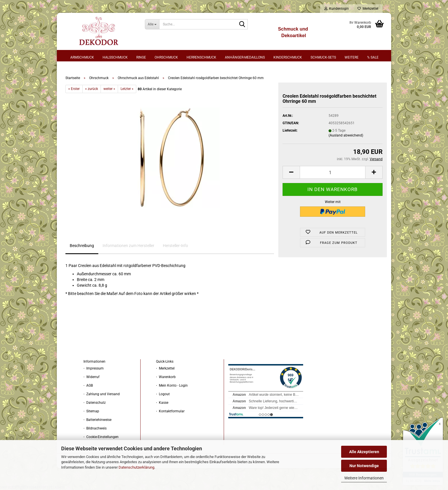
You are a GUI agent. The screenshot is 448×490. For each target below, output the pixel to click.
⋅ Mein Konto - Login (172, 385)
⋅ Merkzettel (165, 368)
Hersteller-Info (175, 246)
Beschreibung (82, 246)
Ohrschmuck (166, 57)
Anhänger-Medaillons (245, 57)
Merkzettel (368, 9)
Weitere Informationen (364, 478)
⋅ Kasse (162, 403)
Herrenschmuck (201, 57)
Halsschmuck (115, 57)
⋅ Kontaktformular (170, 411)
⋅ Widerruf (91, 377)
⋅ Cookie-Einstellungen (101, 437)
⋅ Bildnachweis (95, 428)
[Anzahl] (333, 172)
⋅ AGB (88, 385)
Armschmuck (82, 57)
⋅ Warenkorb (166, 377)
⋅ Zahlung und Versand (102, 394)
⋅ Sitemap (91, 411)
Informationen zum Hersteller (128, 246)
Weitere (352, 57)
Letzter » (127, 89)
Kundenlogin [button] (337, 9)
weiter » (109, 89)
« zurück (92, 89)
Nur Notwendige (364, 466)
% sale (373, 57)
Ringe (141, 57)
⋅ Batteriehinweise (97, 420)
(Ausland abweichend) (346, 135)
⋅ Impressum (94, 368)
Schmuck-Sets (323, 57)
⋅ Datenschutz (95, 403)
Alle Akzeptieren (364, 452)
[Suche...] (152, 24)
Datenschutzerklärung (136, 467)
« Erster (74, 89)
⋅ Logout (163, 394)
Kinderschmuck (288, 57)
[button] (291, 172)
